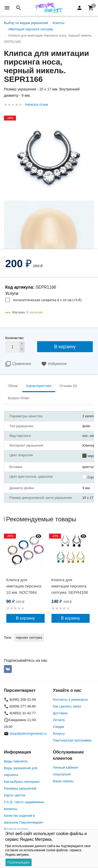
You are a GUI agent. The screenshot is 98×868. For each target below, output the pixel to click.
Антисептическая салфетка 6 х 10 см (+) (47, 300)
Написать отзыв (36, 105)
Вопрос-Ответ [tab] (19, 398)
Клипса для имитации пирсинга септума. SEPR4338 (70, 586)
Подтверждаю (19, 862)
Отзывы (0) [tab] (68, 386)
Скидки (59, 727)
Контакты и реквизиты (70, 699)
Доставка (60, 713)
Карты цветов (15, 795)
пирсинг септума (29, 638)
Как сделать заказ (67, 706)
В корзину (65, 347)
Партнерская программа (72, 740)
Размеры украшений (20, 788)
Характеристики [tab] (39, 386)
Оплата (59, 720)
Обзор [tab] (13, 386)
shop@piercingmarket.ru (28, 733)
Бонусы (59, 733)
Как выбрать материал (22, 782)
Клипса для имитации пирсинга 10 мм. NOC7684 (24, 586)
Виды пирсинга (16, 761)
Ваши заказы (63, 781)
